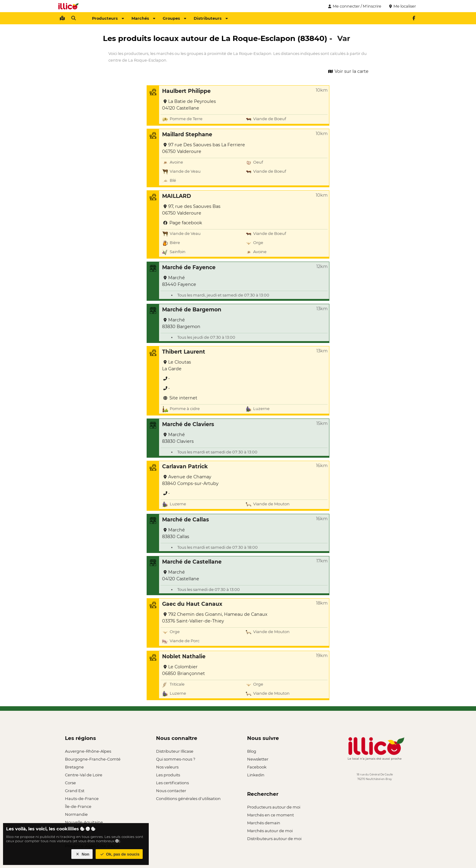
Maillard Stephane (187, 134)
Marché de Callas (185, 519)
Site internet (180, 398)
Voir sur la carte (348, 71)
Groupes (174, 18)
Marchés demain (264, 823)
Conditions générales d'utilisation (188, 798)
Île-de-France (78, 806)
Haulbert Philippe (186, 91)
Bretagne (74, 767)
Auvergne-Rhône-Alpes (88, 751)
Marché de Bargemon (192, 309)
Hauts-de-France (82, 798)
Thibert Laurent (184, 352)
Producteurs (108, 18)
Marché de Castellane (192, 562)
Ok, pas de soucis (119, 854)
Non (82, 854)
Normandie (76, 814)
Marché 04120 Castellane (181, 575)
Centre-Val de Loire (84, 775)
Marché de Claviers (188, 424)
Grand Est (75, 791)
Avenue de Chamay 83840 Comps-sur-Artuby (190, 480)
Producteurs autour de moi (274, 807)
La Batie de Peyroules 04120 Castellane (189, 105)
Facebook (257, 767)
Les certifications (172, 783)
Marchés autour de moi (270, 831)
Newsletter (258, 759)
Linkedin (256, 775)
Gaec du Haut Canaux (192, 604)
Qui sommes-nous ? (176, 759)
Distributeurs (211, 18)
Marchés (143, 18)
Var (344, 38)
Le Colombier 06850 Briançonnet (184, 670)
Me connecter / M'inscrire (354, 6)
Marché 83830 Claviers (178, 438)
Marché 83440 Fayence (179, 281)
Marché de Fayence (189, 267)
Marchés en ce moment (270, 815)
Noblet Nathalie (184, 656)
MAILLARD (177, 196)
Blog (252, 751)
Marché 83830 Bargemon (181, 323)
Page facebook (182, 223)
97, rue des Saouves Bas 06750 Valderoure (191, 210)
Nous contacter (171, 791)
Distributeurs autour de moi (274, 839)
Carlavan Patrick (185, 466)
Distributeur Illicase (175, 751)
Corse (70, 783)
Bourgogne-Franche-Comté (93, 759)
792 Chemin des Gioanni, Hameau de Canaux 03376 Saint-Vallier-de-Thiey (215, 618)
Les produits (168, 775)
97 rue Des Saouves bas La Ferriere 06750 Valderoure (204, 148)
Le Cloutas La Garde (177, 365)
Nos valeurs (167, 767)
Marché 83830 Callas (176, 533)
